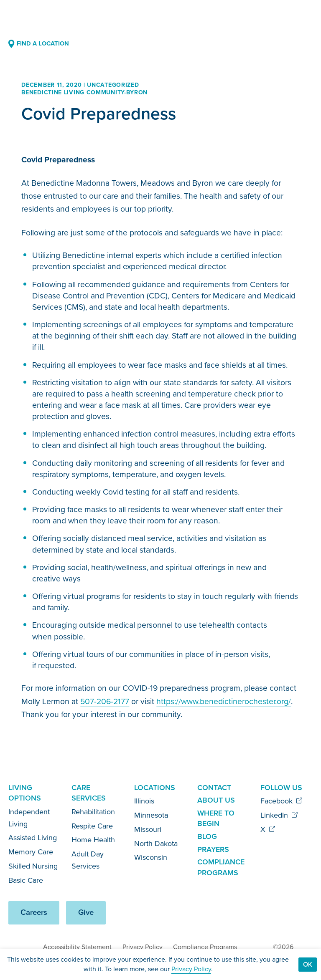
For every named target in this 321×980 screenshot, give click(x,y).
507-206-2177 (105, 701)
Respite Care (92, 826)
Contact (214, 788)
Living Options (25, 793)
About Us (216, 800)
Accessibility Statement (77, 947)
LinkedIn (279, 815)
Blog (207, 836)
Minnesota (151, 815)
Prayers (213, 849)
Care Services (89, 793)
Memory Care (31, 852)
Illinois (144, 801)
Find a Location (38, 43)
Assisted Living (33, 838)
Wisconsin (151, 857)
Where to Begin (216, 818)
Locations (155, 788)
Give (86, 912)
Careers (34, 912)
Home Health (93, 840)
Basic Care (26, 880)
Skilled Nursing (33, 866)
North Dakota (156, 844)
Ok (308, 964)
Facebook (282, 801)
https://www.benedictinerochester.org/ (224, 701)
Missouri (148, 829)
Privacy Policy (143, 947)
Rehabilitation (93, 812)
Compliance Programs (221, 867)
